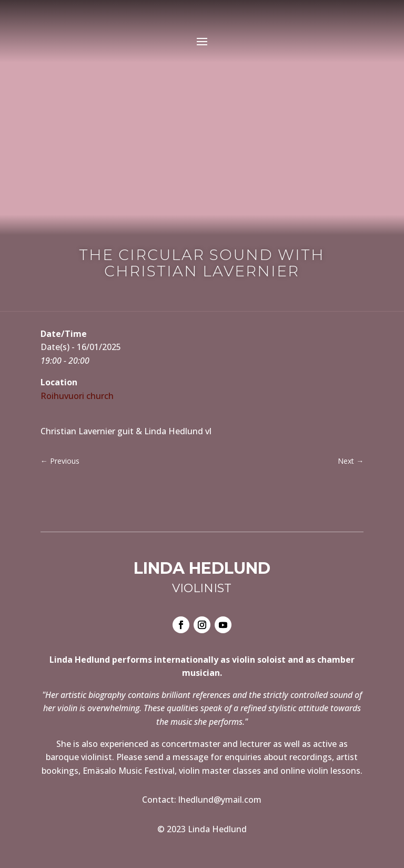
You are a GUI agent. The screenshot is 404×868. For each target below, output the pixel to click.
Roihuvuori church (77, 396)
